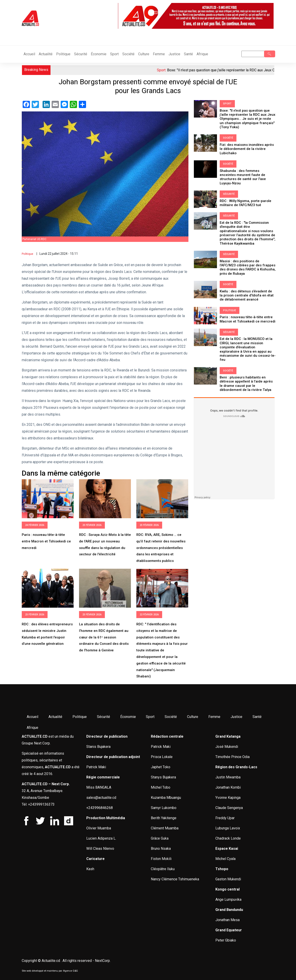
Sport (114, 54)
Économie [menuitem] (128, 717)
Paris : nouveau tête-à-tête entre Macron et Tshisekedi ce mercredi (46, 541)
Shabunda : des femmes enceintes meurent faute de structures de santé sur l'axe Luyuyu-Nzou (243, 176)
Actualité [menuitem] (55, 717)
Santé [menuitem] (257, 717)
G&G (75, 971)
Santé (188, 54)
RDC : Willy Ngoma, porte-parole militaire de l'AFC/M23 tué (245, 201)
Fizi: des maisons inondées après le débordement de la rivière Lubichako (247, 148)
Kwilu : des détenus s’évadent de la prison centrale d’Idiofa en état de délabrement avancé (248, 292)
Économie (99, 54)
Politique (63, 54)
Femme (159, 54)
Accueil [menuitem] (32, 717)
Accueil (29, 54)
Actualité (46, 54)
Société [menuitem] (171, 717)
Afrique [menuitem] (32, 728)
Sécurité (81, 54)
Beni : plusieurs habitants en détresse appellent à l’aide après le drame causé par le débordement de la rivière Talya (246, 375)
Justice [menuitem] (236, 717)
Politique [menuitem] (79, 717)
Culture (144, 54)
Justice (174, 54)
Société (128, 54)
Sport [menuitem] (150, 717)
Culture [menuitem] (192, 717)
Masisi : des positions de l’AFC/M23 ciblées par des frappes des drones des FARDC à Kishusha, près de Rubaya (248, 265)
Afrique (202, 54)
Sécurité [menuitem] (103, 717)
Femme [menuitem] (214, 717)
